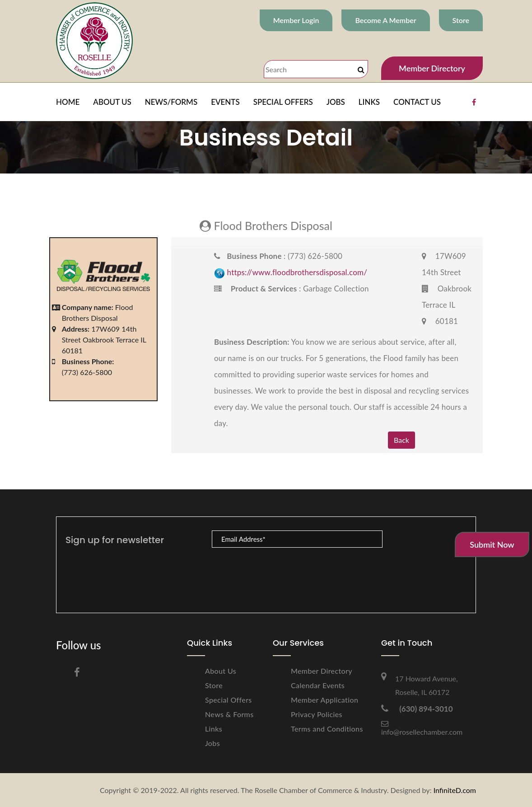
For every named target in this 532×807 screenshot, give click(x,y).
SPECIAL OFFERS (283, 102)
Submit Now (492, 544)
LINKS (369, 102)
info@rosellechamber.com (422, 728)
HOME (68, 102)
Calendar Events (318, 685)
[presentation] (280, 571)
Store (461, 20)
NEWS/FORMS (171, 102)
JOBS (336, 102)
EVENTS (225, 102)
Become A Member (385, 20)
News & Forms (229, 714)
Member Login (296, 20)
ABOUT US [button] (112, 102)
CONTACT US (417, 102)
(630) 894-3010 (417, 709)
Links (214, 729)
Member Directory (432, 68)
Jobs (212, 743)
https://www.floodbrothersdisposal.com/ (297, 272)
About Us (221, 671)
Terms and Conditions (327, 729)
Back (401, 440)
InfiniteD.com (455, 790)
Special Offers (229, 700)
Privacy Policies (317, 714)
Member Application (324, 700)
